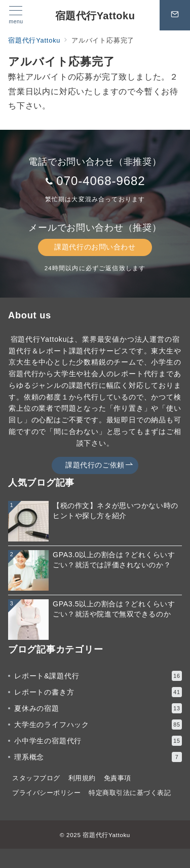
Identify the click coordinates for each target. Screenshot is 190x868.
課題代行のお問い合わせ (95, 247)
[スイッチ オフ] (175, 15)
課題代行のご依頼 (99, 465)
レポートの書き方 (98, 692)
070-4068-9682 (101, 181)
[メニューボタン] (16, 15)
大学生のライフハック (98, 725)
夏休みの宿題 (98, 708)
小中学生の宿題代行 (98, 741)
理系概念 (98, 757)
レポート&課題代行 (98, 676)
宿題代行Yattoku (95, 16)
